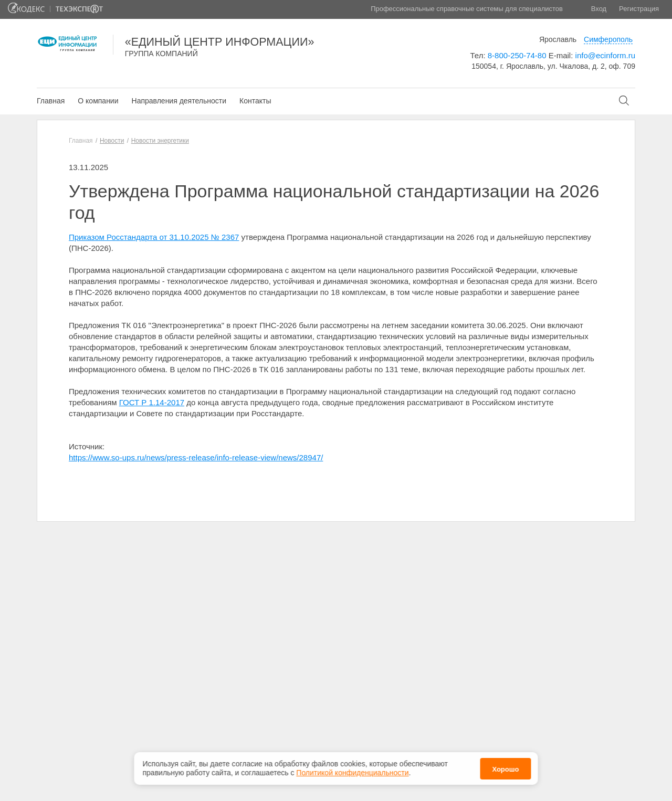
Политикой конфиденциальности (352, 770)
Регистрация (639, 9)
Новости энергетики (160, 141)
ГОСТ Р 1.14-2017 (152, 402)
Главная (51, 101)
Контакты (255, 101)
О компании (98, 101)
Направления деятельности (179, 101)
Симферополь (608, 39)
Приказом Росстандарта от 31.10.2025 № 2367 (154, 237)
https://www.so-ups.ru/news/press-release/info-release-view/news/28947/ (196, 457)
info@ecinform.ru (605, 55)
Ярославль (558, 39)
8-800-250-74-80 (517, 55)
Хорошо (505, 766)
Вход (599, 9)
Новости (112, 141)
